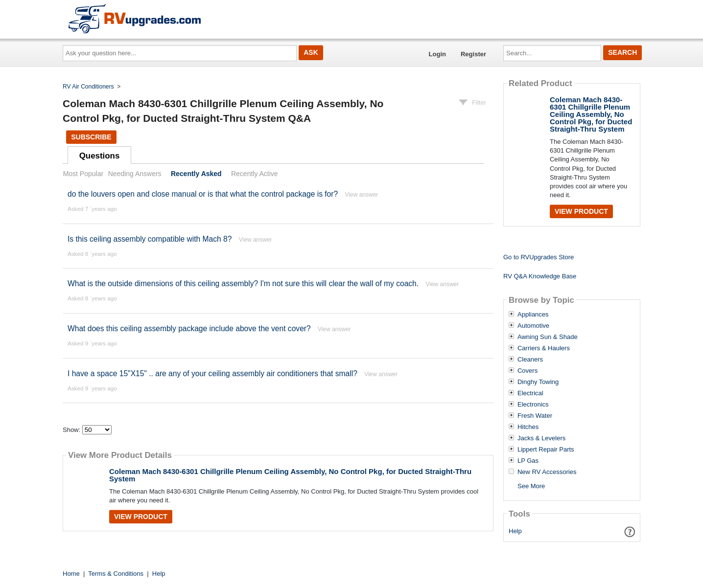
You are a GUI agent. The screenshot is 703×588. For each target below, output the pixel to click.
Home (71, 574)
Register (473, 54)
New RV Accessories (547, 472)
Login (437, 54)
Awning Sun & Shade (548, 337)
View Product (141, 517)
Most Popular (83, 174)
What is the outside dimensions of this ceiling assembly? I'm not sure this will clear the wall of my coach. (243, 283)
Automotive (533, 326)
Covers (527, 371)
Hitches (528, 427)
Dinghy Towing (538, 382)
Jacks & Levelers (541, 438)
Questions (100, 156)
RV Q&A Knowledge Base (540, 276)
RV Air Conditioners (88, 87)
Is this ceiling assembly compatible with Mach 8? (150, 239)
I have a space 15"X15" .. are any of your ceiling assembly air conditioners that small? (212, 373)
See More (531, 486)
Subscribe (91, 137)
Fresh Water (535, 416)
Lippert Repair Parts (546, 450)
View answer (362, 195)
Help (515, 531)
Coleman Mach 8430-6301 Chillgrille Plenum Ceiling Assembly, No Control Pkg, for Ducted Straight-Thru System (290, 475)
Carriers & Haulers (544, 348)
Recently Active (255, 174)
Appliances (533, 315)
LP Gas (528, 461)
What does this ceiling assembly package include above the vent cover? (189, 328)
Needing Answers (135, 174)
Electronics (533, 405)
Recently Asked (196, 174)
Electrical (530, 393)
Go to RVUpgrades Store (539, 257)
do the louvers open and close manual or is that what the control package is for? (203, 194)
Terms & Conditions (116, 574)
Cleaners (530, 360)
